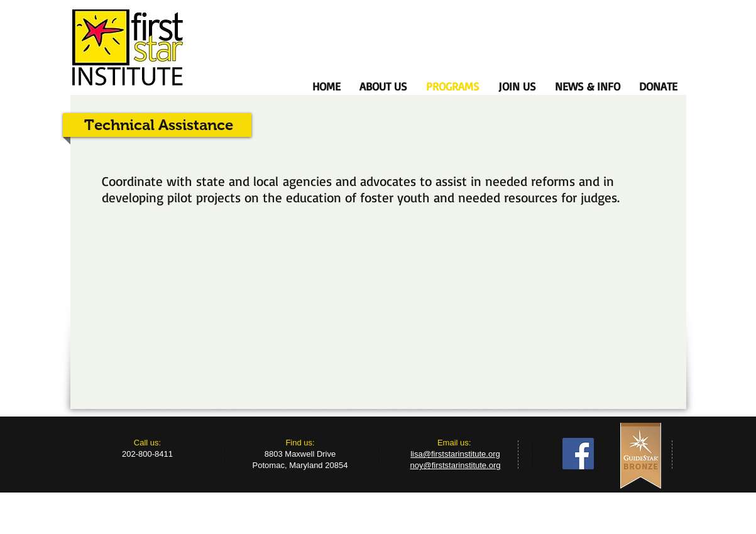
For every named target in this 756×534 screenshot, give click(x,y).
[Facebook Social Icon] (578, 454)
